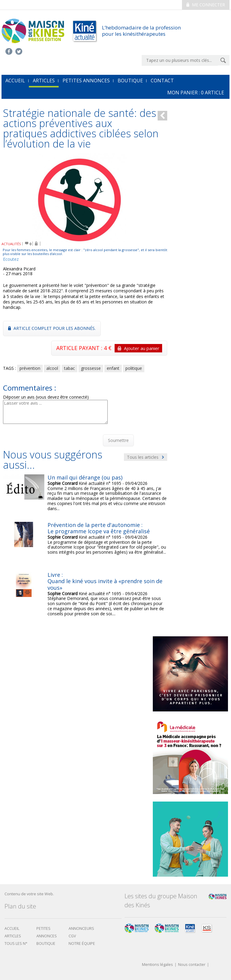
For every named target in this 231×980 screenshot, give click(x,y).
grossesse (91, 368)
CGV (72, 936)
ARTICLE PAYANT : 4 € (109, 348)
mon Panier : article (196, 93)
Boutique (130, 81)
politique (134, 368)
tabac (69, 368)
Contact (162, 81)
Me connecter (206, 5)
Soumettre (118, 440)
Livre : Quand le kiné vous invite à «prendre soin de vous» (105, 581)
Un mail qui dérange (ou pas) (85, 477)
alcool (52, 368)
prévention (30, 368)
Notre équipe (82, 943)
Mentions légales (157, 965)
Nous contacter (192, 965)
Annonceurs (81, 928)
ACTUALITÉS (11, 244)
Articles (44, 81)
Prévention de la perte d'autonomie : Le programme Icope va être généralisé (99, 528)
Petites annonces (86, 81)
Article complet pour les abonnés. (52, 328)
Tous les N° (16, 943)
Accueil (12, 928)
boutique (46, 943)
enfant (113, 368)
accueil (15, 81)
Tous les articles (146, 457)
